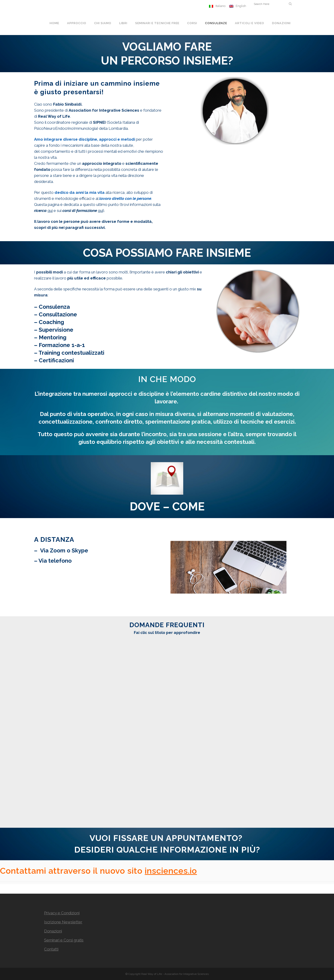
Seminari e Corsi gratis (64, 940)
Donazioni (53, 931)
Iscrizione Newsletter (63, 922)
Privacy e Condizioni (62, 913)
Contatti (51, 949)
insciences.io (171, 871)
